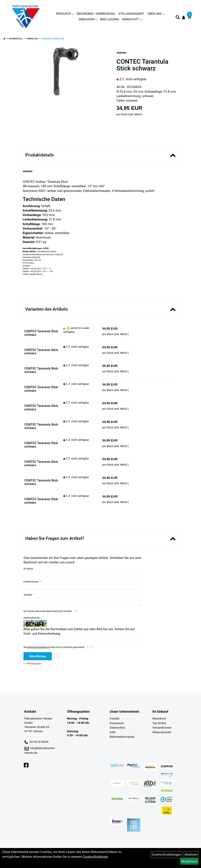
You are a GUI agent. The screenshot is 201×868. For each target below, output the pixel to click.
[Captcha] (82, 640)
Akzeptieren (189, 861)
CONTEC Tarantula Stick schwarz (41, 333)
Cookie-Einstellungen (166, 855)
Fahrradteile (16, 39)
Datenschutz (117, 728)
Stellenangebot (131, 14)
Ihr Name (28, 569)
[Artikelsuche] (178, 18)
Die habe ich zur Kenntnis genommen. (55, 647)
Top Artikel (159, 723)
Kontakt (115, 718)
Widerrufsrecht (162, 732)
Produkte (65, 14)
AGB (112, 732)
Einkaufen (88, 19)
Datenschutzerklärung (39, 647)
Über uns (156, 14)
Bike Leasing (110, 19)
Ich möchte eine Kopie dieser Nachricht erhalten (48, 611)
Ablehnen (191, 855)
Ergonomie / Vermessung (96, 14)
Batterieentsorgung (122, 737)
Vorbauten (32, 39)
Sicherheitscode (32, 618)
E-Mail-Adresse (31, 582)
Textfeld (28, 595)
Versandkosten (162, 728)
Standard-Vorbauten (53, 39)
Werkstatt (132, 19)
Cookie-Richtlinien (95, 857)
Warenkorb (159, 718)
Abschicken (38, 656)
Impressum (117, 723)
